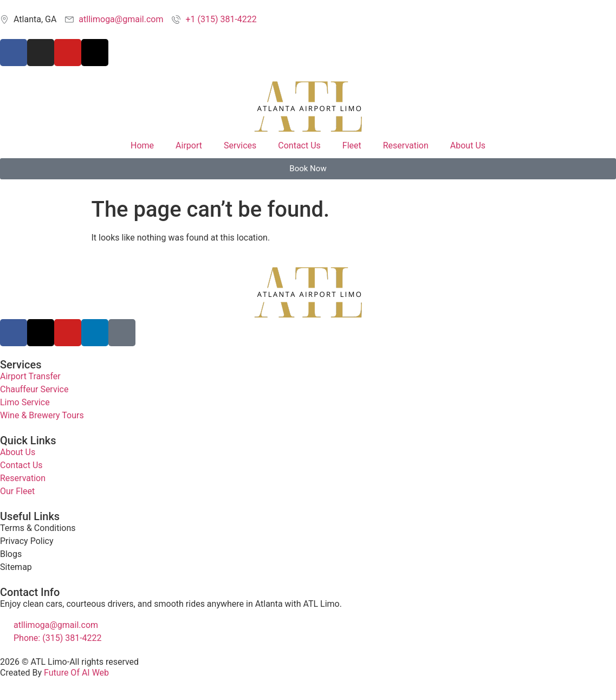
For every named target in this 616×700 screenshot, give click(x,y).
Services (240, 145)
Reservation (406, 145)
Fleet (352, 145)
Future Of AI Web (76, 673)
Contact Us (299, 145)
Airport (189, 145)
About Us (468, 145)
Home (142, 145)
